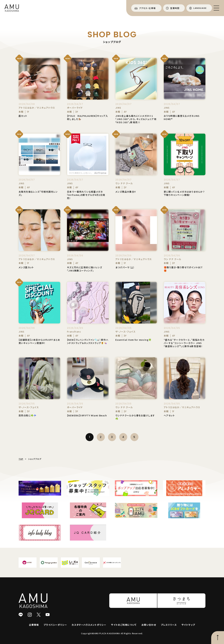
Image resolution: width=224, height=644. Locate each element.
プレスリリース (169, 625)
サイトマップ (188, 625)
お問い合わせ (149, 625)
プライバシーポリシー (55, 625)
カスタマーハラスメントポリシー (89, 625)
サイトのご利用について (124, 625)
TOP (21, 459)
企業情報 (34, 625)
